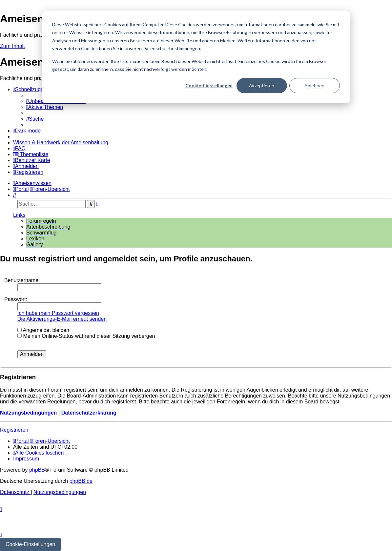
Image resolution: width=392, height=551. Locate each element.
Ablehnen (314, 85)
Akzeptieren (262, 85)
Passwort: (16, 299)
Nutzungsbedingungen (28, 413)
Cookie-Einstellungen (209, 85)
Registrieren (14, 430)
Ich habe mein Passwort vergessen (58, 313)
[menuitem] (45, 107)
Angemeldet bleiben (43, 330)
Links (19, 215)
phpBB (37, 470)
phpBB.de (81, 481)
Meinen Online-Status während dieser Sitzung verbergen (86, 336)
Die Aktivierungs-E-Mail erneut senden (62, 319)
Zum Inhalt (12, 46)
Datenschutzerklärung (89, 413)
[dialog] (196, 57)
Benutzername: (22, 280)
